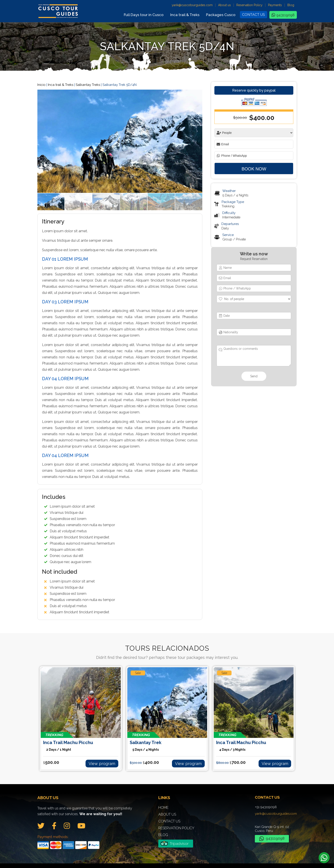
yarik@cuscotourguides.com (192, 5)
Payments (275, 5)
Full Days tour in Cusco (144, 15)
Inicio (41, 85)
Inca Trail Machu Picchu (81, 745)
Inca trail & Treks (185, 15)
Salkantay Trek (167, 745)
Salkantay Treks (88, 85)
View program (106, 759)
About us (224, 5)
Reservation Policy (249, 5)
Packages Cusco (221, 15)
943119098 (286, 15)
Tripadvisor (179, 839)
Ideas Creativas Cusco (220, 861)
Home (163, 803)
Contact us (254, 15)
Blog (291, 5)
